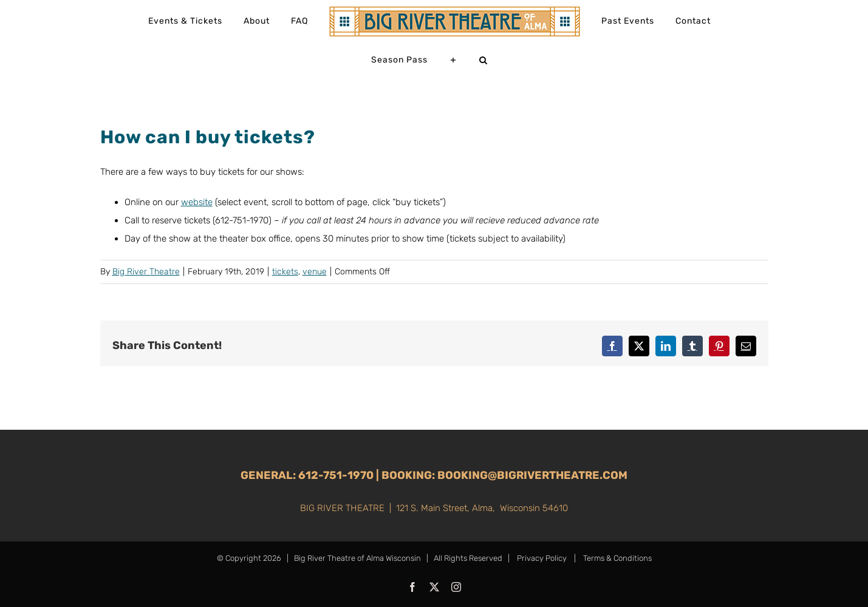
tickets (285, 272)
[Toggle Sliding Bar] (453, 60)
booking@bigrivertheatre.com (532, 475)
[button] (484, 60)
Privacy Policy (542, 558)
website (197, 202)
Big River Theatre (146, 272)
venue (315, 272)
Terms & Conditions (617, 558)
